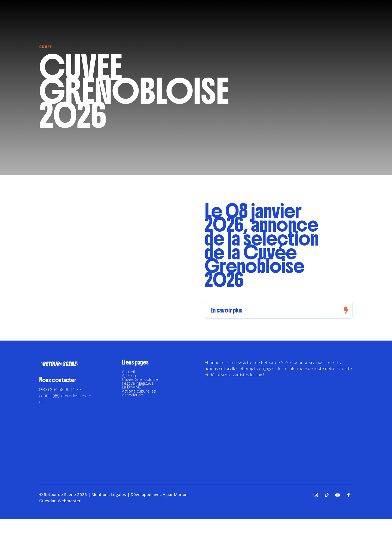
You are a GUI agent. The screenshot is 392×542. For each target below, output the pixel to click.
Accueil (128, 372)
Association (133, 395)
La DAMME (131, 387)
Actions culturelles (139, 391)
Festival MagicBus (138, 383)
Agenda (129, 375)
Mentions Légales (109, 494)
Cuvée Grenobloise (140, 379)
